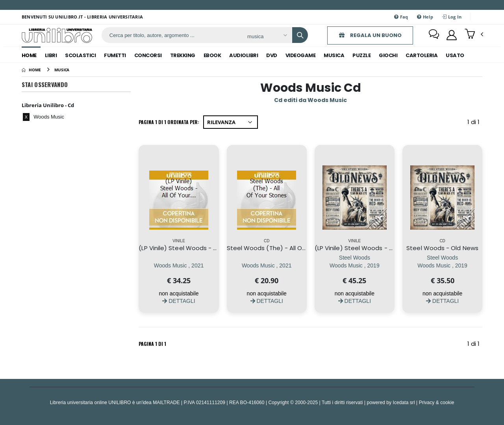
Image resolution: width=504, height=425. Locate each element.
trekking (183, 55)
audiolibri (244, 55)
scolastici (80, 55)
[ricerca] (171, 35)
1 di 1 (475, 123)
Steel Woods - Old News (442, 248)
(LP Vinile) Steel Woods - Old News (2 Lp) (375, 248)
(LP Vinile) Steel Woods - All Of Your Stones (202, 248)
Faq (401, 17)
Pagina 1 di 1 (152, 344)
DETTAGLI (179, 301)
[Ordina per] (231, 122)
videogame (301, 55)
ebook (212, 55)
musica (334, 55)
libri (51, 55)
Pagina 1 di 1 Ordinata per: (169, 122)
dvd (272, 55)
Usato (455, 55)
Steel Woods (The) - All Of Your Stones (284, 248)
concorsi (148, 55)
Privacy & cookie (437, 402)
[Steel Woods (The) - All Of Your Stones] (267, 265)
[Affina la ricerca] (267, 36)
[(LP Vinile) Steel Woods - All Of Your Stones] (179, 265)
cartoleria (422, 55)
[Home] (31, 70)
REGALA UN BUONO (370, 35)
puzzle (361, 55)
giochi (388, 55)
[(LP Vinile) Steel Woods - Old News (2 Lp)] (355, 265)
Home (29, 55)
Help (425, 17)
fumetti (115, 55)
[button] (474, 35)
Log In (452, 17)
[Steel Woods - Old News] (442, 265)
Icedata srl (404, 402)
